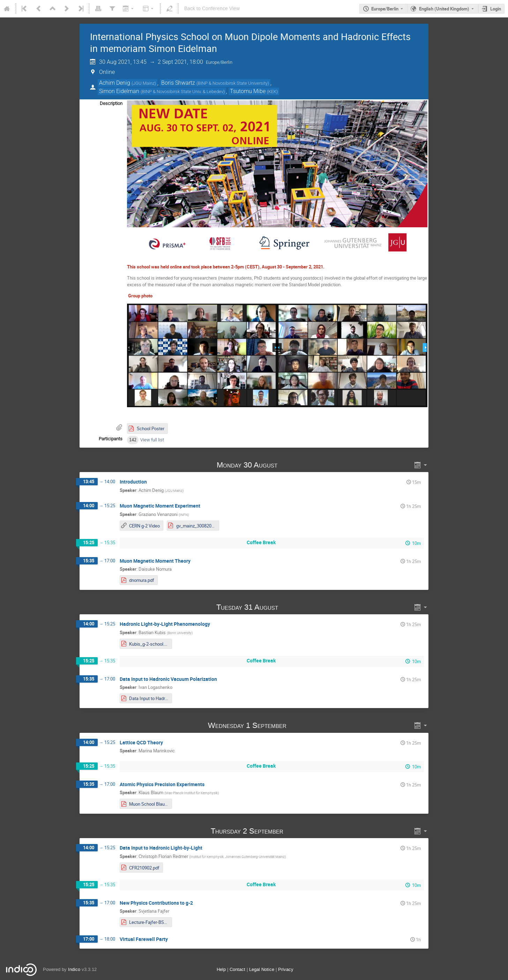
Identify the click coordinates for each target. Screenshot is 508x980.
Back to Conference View (212, 9)
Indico (74, 969)
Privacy (286, 969)
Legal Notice (262, 969)
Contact (237, 969)
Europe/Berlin (385, 9)
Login (496, 9)
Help (221, 969)
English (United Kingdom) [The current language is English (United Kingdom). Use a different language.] (444, 9)
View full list (152, 440)
